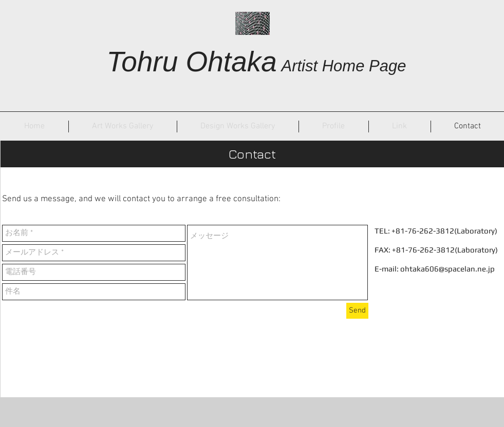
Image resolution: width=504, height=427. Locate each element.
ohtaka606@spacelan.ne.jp (447, 269)
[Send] (357, 311)
